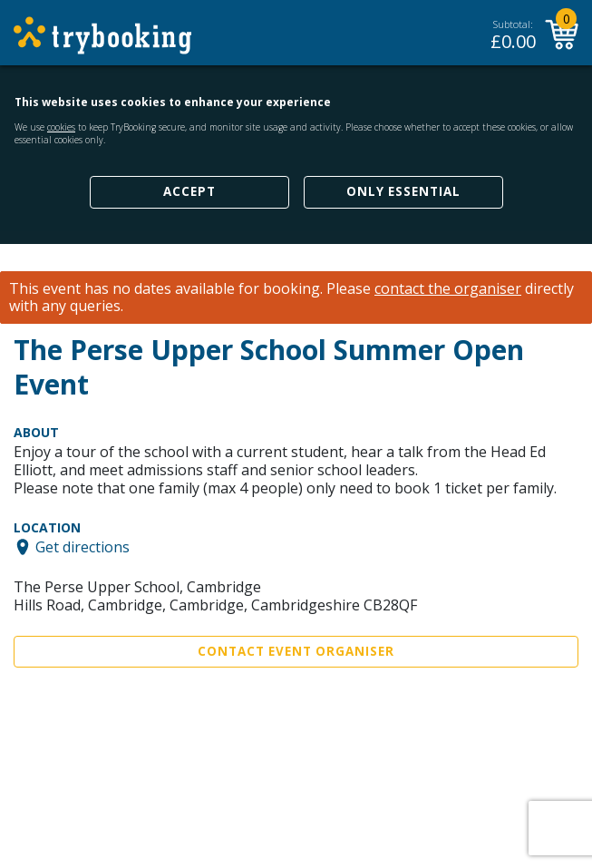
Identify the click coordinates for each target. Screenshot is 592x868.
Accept (189, 191)
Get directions (82, 547)
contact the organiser (448, 289)
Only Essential (403, 191)
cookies (61, 127)
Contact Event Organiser (296, 651)
